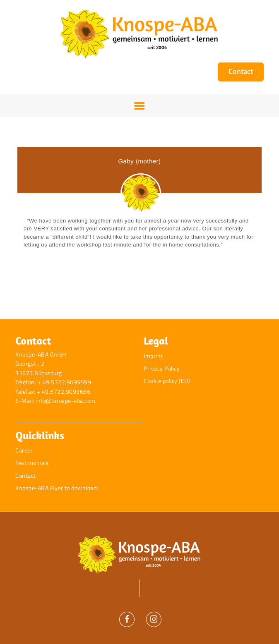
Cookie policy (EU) (167, 381)
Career (24, 450)
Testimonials (32, 463)
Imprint (153, 356)
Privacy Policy (162, 368)
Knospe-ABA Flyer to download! (57, 488)
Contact (26, 475)
